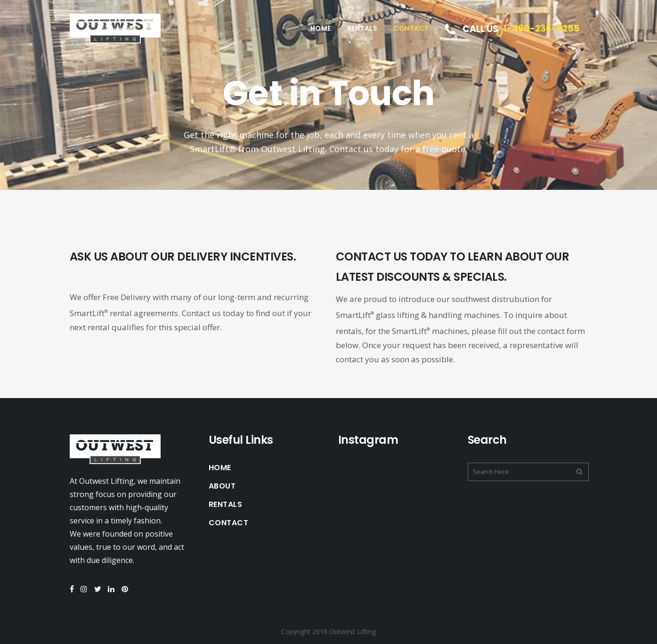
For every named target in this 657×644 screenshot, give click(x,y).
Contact (229, 523)
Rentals (226, 505)
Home (220, 468)
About (222, 486)
